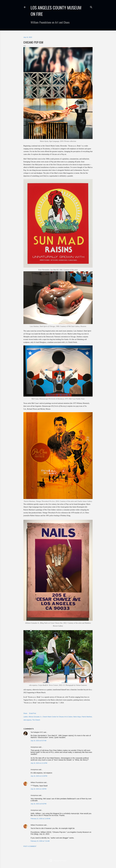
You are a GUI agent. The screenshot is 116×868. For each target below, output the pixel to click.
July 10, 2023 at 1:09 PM (38, 789)
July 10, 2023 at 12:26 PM (39, 776)
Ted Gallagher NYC (37, 732)
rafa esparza (27, 720)
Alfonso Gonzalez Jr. (35, 717)
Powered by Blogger (58, 861)
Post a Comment (30, 846)
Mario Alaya (77, 717)
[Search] (91, 7)
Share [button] (25, 713)
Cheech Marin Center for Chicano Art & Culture (58, 717)
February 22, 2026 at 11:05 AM (40, 819)
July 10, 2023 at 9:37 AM (38, 741)
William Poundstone (37, 783)
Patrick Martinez (87, 717)
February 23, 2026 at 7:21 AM (40, 841)
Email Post (32, 713)
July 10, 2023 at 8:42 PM (38, 804)
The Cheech (36, 720)
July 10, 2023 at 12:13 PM (39, 763)
